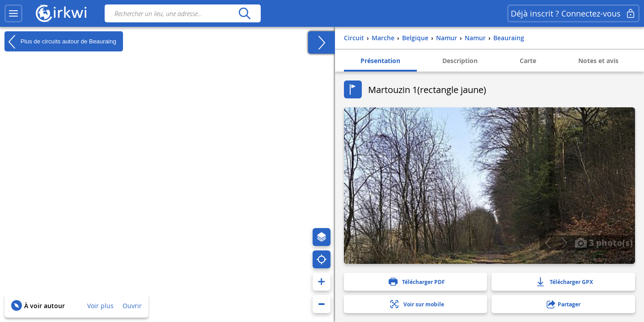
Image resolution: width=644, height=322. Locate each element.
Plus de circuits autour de (60, 42)
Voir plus (100, 306)
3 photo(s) (604, 242)
